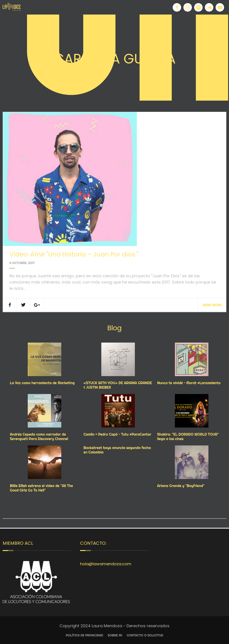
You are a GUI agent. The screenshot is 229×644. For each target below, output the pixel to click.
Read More (212, 305)
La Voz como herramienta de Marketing (42, 383)
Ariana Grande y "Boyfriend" (181, 486)
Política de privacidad (84, 635)
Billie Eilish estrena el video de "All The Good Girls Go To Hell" (41, 488)
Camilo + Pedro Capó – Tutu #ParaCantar (117, 434)
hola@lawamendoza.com (106, 564)
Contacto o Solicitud (145, 635)
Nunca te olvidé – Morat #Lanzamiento (189, 383)
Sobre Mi (115, 635)
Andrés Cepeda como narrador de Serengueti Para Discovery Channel (39, 436)
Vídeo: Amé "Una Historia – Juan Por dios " (74, 254)
